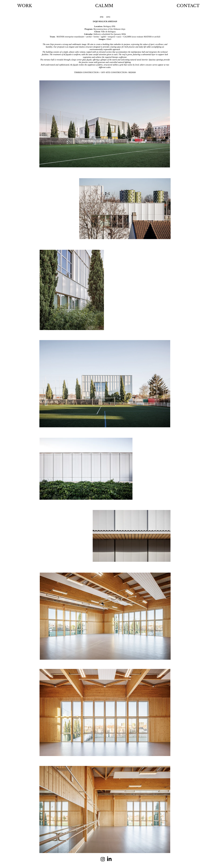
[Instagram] (103, 859)
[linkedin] (109, 859)
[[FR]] (102, 17)
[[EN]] (108, 17)
